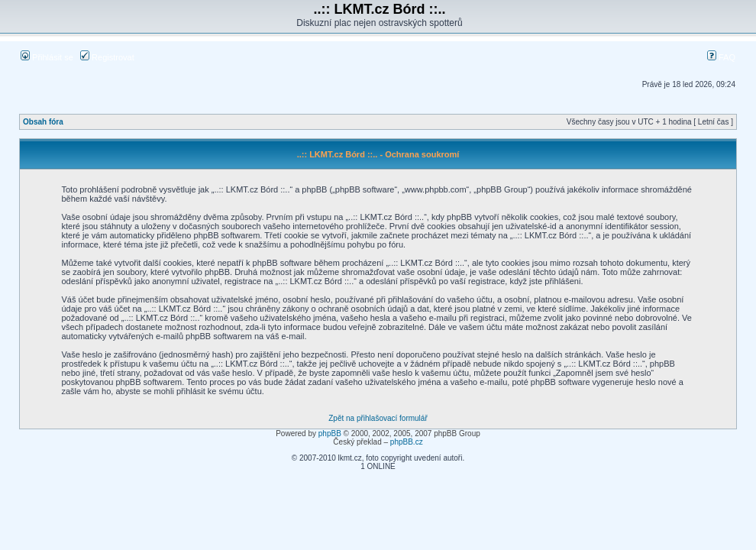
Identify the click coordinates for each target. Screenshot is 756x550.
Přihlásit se (47, 57)
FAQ (721, 57)
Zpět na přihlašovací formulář (378, 418)
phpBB (330, 434)
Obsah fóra (43, 122)
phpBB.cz (407, 442)
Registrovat (107, 57)
